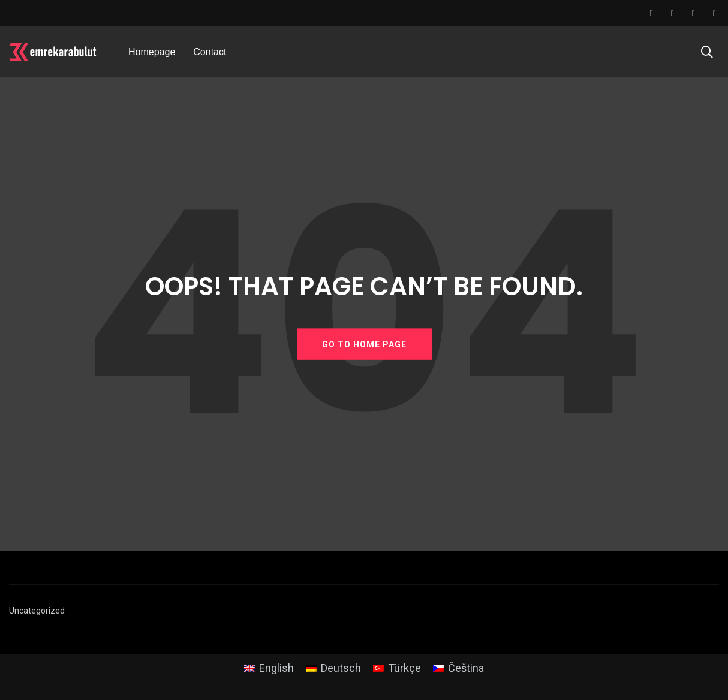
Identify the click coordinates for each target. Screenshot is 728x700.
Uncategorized (37, 611)
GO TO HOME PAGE (364, 344)
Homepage (152, 52)
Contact (210, 52)
